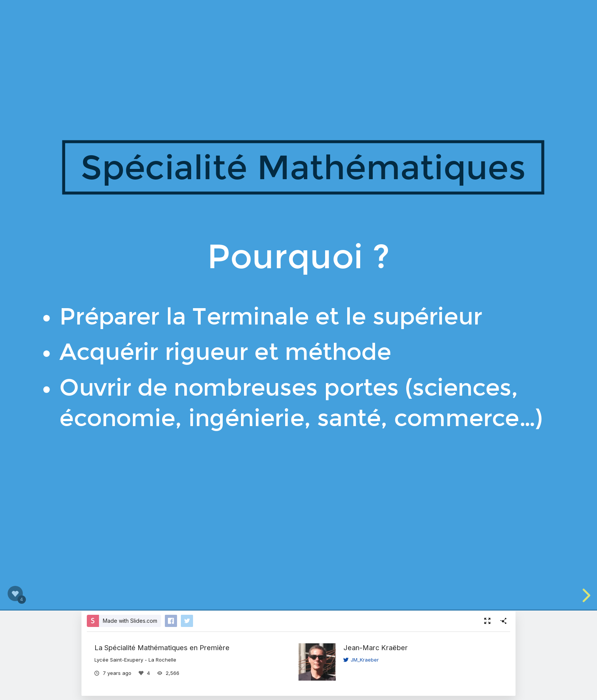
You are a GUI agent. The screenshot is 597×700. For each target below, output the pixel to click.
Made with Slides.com (130, 621)
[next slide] (585, 595)
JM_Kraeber (361, 660)
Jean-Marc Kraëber (376, 647)
